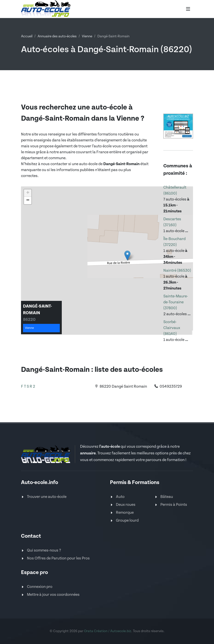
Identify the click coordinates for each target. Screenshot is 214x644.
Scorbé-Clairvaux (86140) (172, 328)
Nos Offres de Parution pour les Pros (58, 558)
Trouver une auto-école (47, 497)
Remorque (125, 513)
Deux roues (126, 505)
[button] (127, 255)
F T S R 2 (28, 387)
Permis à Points (174, 505)
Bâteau (167, 497)
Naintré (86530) (177, 271)
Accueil (27, 36)
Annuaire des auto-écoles (57, 36)
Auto (120, 497)
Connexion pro (40, 587)
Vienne (87, 36)
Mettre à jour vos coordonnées (53, 595)
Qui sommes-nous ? (44, 550)
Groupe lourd (127, 521)
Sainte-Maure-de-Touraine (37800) (176, 302)
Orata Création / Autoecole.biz (108, 631)
